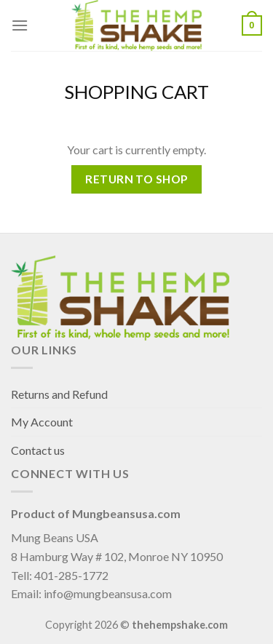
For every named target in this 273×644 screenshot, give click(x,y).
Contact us (38, 450)
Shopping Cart (136, 92)
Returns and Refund (59, 394)
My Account (42, 422)
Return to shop (136, 179)
